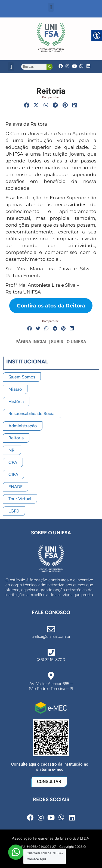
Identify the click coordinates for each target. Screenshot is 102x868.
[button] (51, 7)
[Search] (50, 67)
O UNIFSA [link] (76, 342)
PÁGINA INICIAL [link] (32, 342)
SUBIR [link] (57, 342)
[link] (51, 38)
